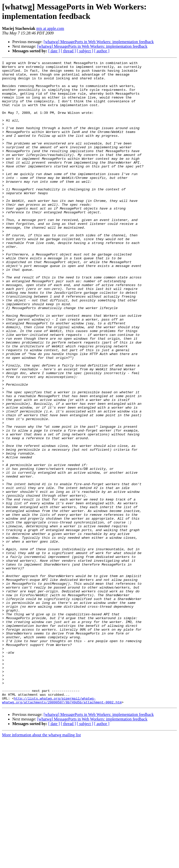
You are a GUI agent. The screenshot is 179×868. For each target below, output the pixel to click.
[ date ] (54, 51)
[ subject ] (85, 51)
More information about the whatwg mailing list (41, 864)
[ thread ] (68, 51)
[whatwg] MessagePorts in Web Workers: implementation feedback (99, 42)
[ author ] (102, 51)
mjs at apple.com (50, 28)
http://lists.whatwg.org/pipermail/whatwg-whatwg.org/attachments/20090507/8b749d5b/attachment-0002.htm (62, 828)
